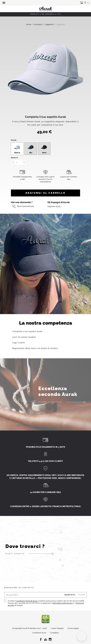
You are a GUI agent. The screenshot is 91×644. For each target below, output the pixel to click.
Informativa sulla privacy (63, 611)
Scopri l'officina (50, 410)
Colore (14, 148)
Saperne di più (54, 215)
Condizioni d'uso (39, 641)
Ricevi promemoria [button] (26, 215)
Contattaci (54, 641)
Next (87, 272)
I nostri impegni (57, 637)
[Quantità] (19, 171)
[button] (4, 3)
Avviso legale (73, 637)
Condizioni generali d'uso (27, 609)
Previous (4, 272)
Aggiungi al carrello (46, 201)
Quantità (14, 166)
